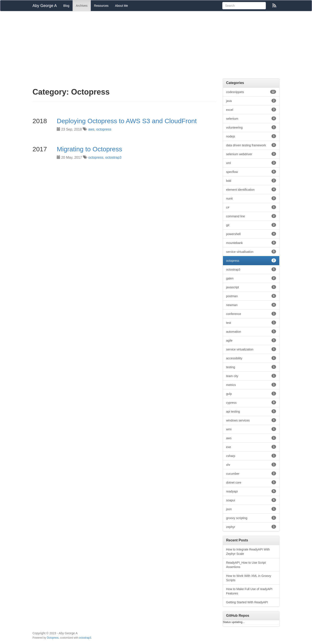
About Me (122, 6)
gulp (251, 394)
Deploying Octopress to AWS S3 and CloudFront (127, 121)
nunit (251, 198)
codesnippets (251, 92)
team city (251, 376)
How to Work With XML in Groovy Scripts (249, 578)
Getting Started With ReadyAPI (247, 602)
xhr (251, 465)
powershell (251, 234)
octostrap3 (113, 157)
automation (251, 331)
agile (251, 340)
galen (251, 278)
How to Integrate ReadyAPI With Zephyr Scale (248, 552)
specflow (251, 172)
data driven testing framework (251, 145)
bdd (251, 181)
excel (251, 110)
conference (251, 314)
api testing (251, 411)
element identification (251, 189)
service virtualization (251, 349)
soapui (251, 500)
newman (251, 305)
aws (91, 129)
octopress (104, 129)
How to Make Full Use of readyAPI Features (249, 591)
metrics (251, 385)
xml (251, 163)
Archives (82, 6)
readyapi (251, 491)
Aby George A (45, 6)
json (251, 509)
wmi (251, 429)
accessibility (251, 358)
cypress (251, 402)
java (251, 101)
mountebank (251, 243)
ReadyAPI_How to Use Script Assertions (246, 565)
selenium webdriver (251, 154)
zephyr (251, 527)
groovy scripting (251, 518)
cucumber (251, 473)
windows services (251, 420)
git (251, 225)
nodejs (251, 136)
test (251, 323)
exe (251, 447)
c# (251, 207)
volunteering (251, 127)
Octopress (53, 638)
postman (251, 296)
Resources (101, 6)
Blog (66, 6)
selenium (251, 118)
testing (251, 367)
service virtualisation (251, 252)
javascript (251, 287)
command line (251, 216)
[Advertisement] (156, 46)
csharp (251, 456)
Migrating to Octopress (89, 149)
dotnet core (251, 482)
